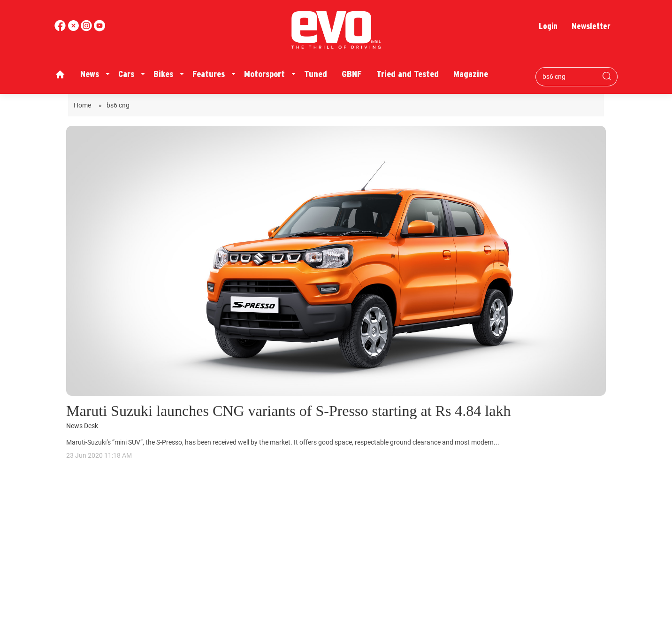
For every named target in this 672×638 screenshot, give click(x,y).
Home (84, 105)
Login (548, 26)
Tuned (316, 74)
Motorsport (264, 74)
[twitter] (74, 29)
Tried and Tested (408, 74)
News (90, 74)
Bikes (163, 74)
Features (209, 74)
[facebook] (61, 29)
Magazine (471, 74)
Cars (126, 74)
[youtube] (87, 29)
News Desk (82, 426)
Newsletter (591, 26)
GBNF (352, 74)
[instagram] (99, 29)
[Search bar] (569, 77)
